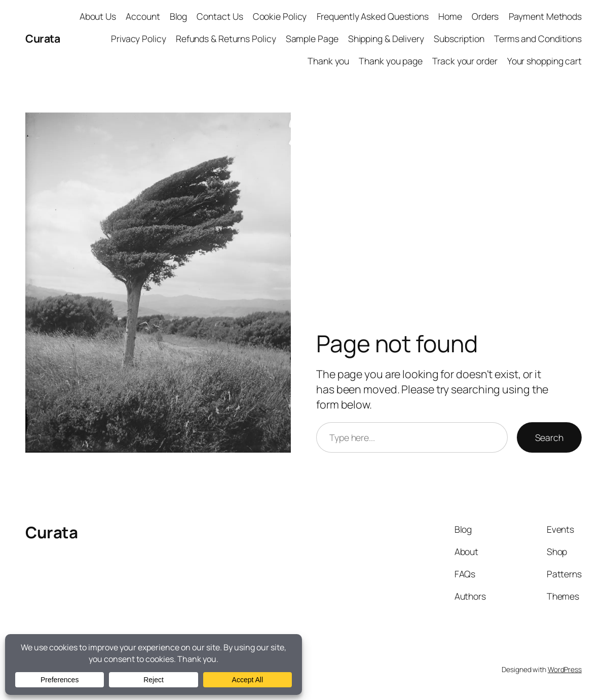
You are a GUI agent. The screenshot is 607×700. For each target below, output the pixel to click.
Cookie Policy (280, 16)
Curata (43, 38)
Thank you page (391, 61)
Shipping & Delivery (386, 39)
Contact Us (220, 16)
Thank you (328, 61)
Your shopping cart (544, 61)
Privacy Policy (139, 39)
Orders (485, 16)
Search (549, 437)
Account (143, 16)
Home (450, 16)
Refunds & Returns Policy (226, 39)
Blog (179, 16)
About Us (98, 16)
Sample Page (312, 39)
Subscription (459, 39)
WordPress (565, 669)
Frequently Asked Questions (373, 16)
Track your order (465, 61)
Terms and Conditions (538, 39)
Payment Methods (545, 16)
